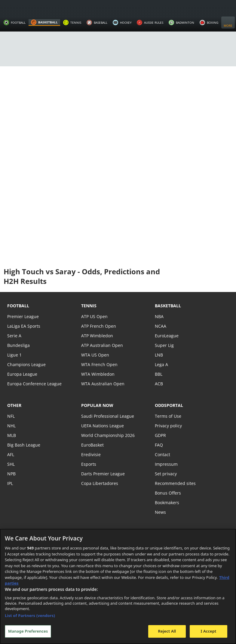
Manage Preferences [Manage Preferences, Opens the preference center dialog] (28, 631)
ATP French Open (98, 326)
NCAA (160, 326)
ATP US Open (94, 316)
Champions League (26, 364)
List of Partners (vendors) (30, 615)
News (160, 512)
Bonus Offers (168, 493)
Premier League (23, 316)
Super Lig (164, 345)
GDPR (160, 435)
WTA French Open (99, 364)
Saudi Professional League (107, 416)
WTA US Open (95, 355)
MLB (12, 435)
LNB (159, 355)
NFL (11, 416)
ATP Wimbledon (97, 336)
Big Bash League (23, 445)
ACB (159, 384)
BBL (159, 374)
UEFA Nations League (102, 426)
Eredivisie (90, 454)
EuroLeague (167, 336)
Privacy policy (168, 426)
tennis (89, 306)
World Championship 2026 (107, 435)
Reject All (167, 631)
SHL (11, 464)
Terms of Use (168, 416)
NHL (11, 426)
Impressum (166, 464)
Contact (162, 454)
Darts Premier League (103, 474)
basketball (168, 306)
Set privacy (165, 474)
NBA (159, 316)
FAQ (159, 445)
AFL (11, 454)
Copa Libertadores (99, 483)
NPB (11, 474)
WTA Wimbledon (97, 374)
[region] (118, 586)
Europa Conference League (34, 384)
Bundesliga (18, 345)
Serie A (14, 336)
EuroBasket (92, 445)
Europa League (22, 374)
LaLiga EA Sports (23, 326)
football (18, 306)
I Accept (208, 631)
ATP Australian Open (101, 345)
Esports (89, 464)
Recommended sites (175, 483)
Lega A (161, 364)
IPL (10, 483)
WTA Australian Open (102, 384)
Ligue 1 (14, 355)
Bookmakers (167, 503)
